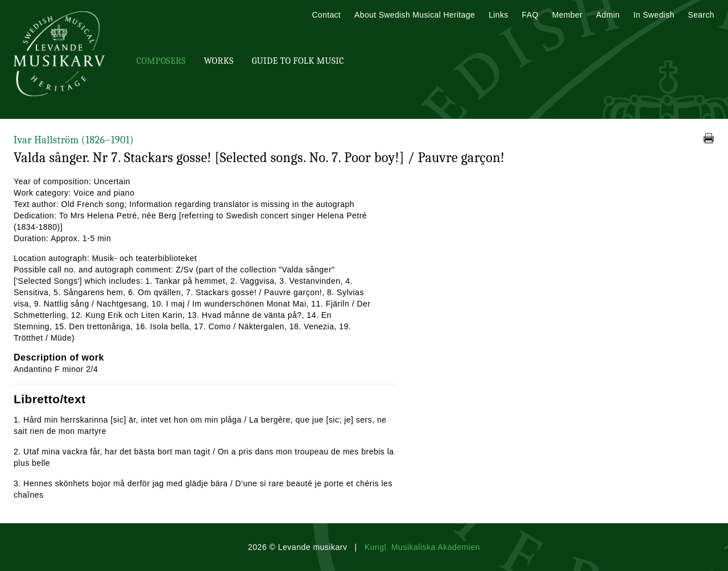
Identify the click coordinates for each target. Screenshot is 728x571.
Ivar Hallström (74, 140)
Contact (326, 15)
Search (701, 15)
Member (567, 15)
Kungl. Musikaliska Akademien (422, 547)
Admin (608, 15)
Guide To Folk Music (298, 61)
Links (498, 15)
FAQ (530, 15)
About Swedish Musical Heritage (415, 15)
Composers (161, 61)
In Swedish (654, 15)
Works (218, 61)
